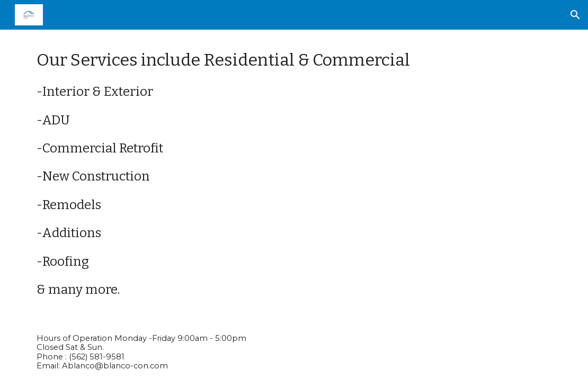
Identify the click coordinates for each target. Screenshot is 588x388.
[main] (294, 173)
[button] (575, 15)
